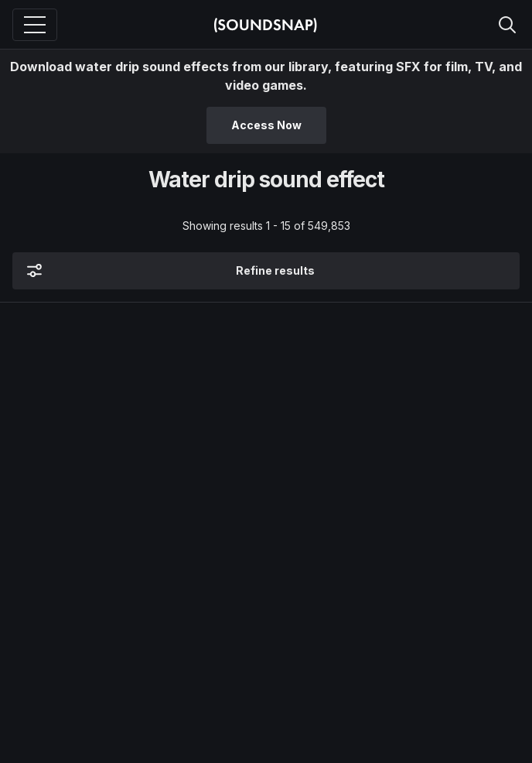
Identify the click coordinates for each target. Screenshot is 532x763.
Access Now (266, 125)
